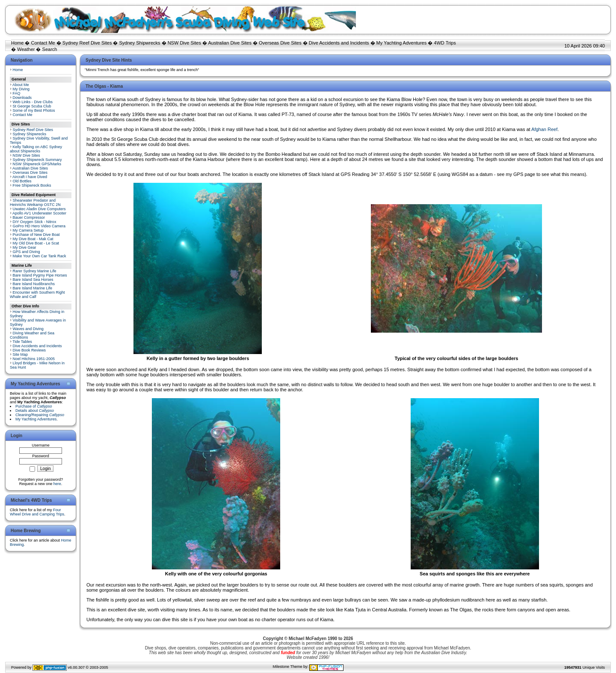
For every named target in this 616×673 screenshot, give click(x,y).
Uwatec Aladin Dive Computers (39, 209)
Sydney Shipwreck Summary (37, 160)
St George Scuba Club (32, 106)
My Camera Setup (28, 230)
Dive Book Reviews (30, 350)
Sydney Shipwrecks (140, 43)
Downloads (22, 98)
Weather (26, 49)
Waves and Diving (28, 329)
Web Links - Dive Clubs (33, 102)
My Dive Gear (25, 247)
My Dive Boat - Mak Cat (33, 239)
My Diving (21, 89)
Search (50, 49)
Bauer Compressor (29, 217)
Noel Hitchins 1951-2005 (34, 359)
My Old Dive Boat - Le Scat (36, 243)
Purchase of (34, 406)
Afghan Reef (544, 129)
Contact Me (43, 43)
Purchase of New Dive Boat (36, 235)
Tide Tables (22, 342)
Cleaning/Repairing (40, 415)
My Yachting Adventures (402, 43)
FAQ (17, 93)
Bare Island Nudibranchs (34, 284)
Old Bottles (22, 181)
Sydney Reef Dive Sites (87, 43)
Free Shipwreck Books (32, 185)
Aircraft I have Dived (30, 177)
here (57, 484)
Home (17, 43)
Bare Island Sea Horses (33, 280)
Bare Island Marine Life (33, 288)
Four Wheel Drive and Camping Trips (37, 512)
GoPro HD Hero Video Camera (39, 226)
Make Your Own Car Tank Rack (40, 256)
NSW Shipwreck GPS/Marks (37, 164)
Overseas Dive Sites (280, 43)
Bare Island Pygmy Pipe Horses (40, 275)
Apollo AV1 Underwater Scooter (39, 213)
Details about (35, 411)
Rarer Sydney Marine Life (35, 271)
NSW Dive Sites (184, 43)
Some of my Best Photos (34, 110)
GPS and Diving (27, 252)
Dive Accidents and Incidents (339, 43)
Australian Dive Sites (230, 43)
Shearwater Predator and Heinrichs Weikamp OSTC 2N (35, 202)
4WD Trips (445, 43)
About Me (21, 85)
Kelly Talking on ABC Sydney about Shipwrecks (36, 149)
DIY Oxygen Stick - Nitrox (35, 222)
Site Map (21, 354)
